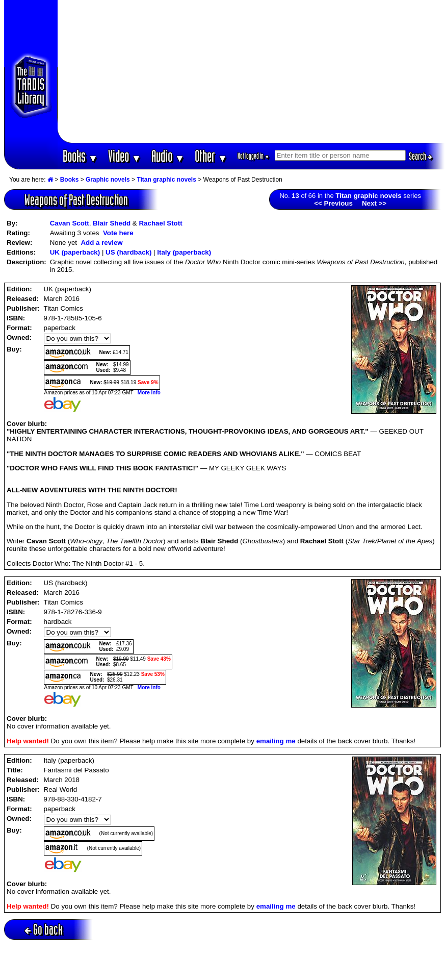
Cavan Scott (70, 223)
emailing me (276, 741)
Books (80, 156)
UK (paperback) (75, 252)
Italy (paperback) (184, 252)
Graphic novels (108, 180)
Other (211, 156)
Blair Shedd (112, 223)
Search (421, 156)
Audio (168, 156)
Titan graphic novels (166, 180)
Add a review (101, 243)
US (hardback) (128, 252)
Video (125, 156)
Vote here (118, 233)
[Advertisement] (251, 71)
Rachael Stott (160, 223)
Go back (44, 929)
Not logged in (254, 156)
